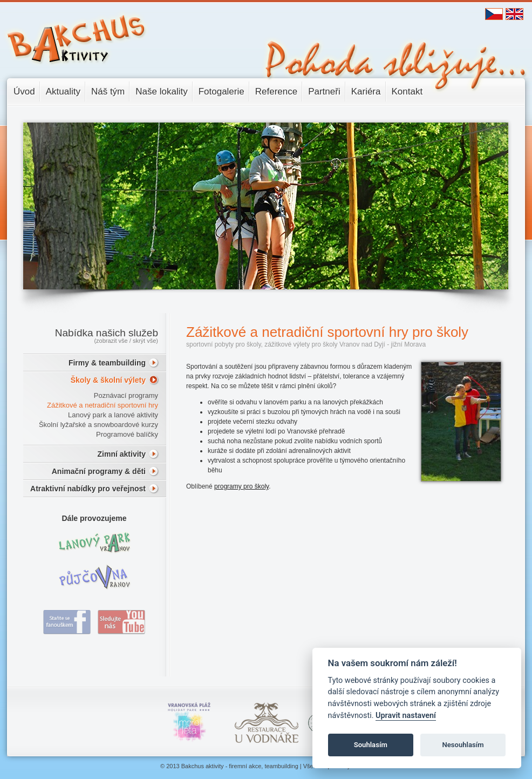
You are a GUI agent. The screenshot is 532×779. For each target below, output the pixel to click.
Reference (276, 92)
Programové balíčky (127, 434)
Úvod (24, 92)
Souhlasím (371, 745)
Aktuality (63, 92)
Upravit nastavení (406, 716)
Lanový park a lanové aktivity (113, 415)
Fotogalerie (221, 92)
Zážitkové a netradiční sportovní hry (103, 405)
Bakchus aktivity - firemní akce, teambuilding (240, 766)
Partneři (324, 92)
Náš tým (108, 92)
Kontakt (407, 92)
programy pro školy (241, 486)
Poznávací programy (126, 395)
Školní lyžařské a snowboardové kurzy (98, 425)
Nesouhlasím (463, 745)
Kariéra (366, 92)
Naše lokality (161, 92)
